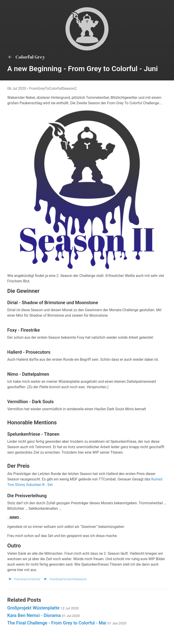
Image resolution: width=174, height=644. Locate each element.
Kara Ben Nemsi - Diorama (43, 615)
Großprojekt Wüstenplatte (43, 608)
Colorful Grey (26, 57)
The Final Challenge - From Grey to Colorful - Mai (67, 623)
